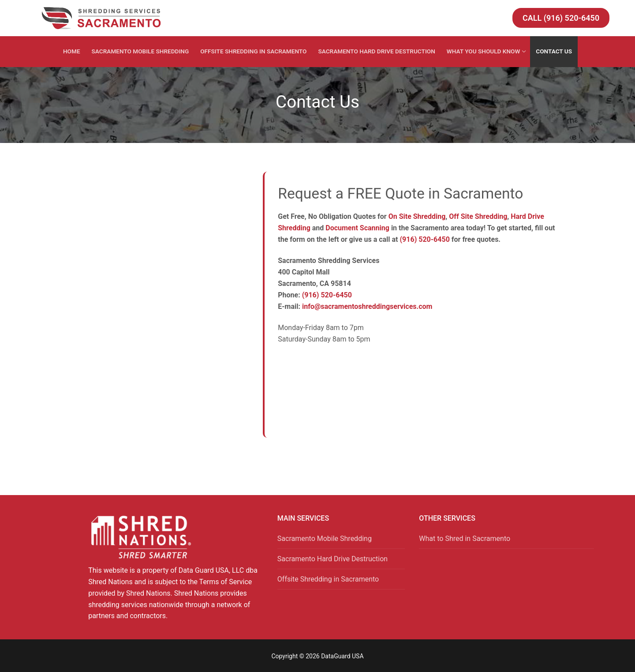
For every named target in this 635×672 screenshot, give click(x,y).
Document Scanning (357, 228)
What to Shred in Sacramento (465, 539)
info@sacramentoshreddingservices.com (367, 306)
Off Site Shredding (478, 216)
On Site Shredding (417, 216)
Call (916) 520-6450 (561, 18)
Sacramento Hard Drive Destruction (332, 559)
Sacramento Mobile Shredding (325, 539)
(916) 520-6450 (425, 239)
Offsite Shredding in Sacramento (328, 579)
